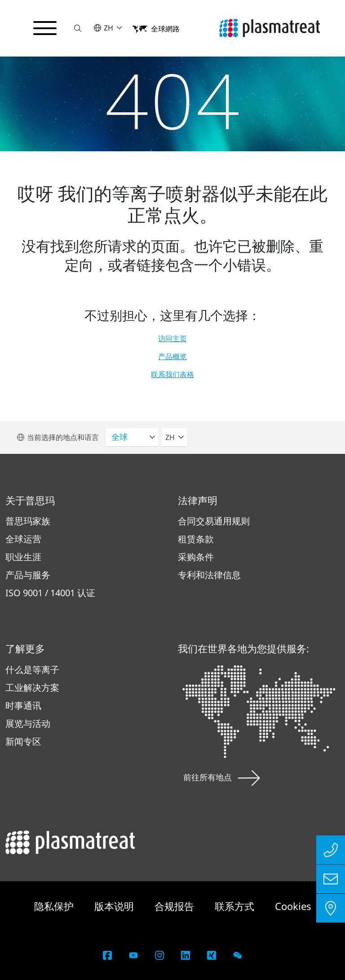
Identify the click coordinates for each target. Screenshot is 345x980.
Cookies (293, 906)
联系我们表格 (172, 374)
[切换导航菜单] (45, 28)
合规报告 (176, 906)
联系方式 (236, 906)
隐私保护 (55, 906)
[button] (78, 28)
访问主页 (172, 338)
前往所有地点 (222, 777)
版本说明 (115, 906)
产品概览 (172, 356)
